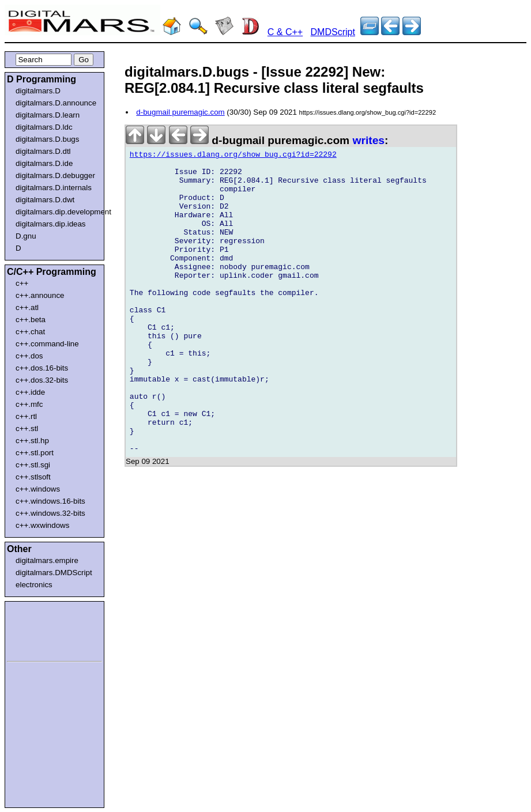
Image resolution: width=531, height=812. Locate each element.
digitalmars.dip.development (57, 212)
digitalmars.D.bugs (47, 139)
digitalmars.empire (47, 560)
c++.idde (30, 392)
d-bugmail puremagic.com (180, 112)
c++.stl (27, 428)
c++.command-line (47, 344)
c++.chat (30, 332)
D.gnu (26, 236)
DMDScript (333, 32)
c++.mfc (29, 404)
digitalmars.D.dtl (43, 151)
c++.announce (40, 295)
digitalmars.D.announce (56, 103)
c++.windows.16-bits (50, 501)
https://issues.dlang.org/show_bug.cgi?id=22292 (233, 156)
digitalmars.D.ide (44, 163)
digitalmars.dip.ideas (51, 224)
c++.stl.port (35, 453)
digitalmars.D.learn (48, 115)
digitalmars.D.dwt (45, 200)
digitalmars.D (38, 91)
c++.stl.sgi (33, 465)
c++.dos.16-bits (42, 368)
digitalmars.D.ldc (44, 127)
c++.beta (31, 320)
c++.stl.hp (32, 441)
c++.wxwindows (42, 525)
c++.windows (38, 489)
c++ (22, 283)
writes (369, 140)
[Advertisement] (42, 629)
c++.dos (29, 356)
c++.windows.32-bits (50, 513)
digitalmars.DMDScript (54, 573)
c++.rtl (26, 416)
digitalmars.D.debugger (55, 175)
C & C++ (285, 32)
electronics (34, 585)
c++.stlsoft (33, 477)
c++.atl (27, 307)
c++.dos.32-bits (42, 380)
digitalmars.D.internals (54, 188)
